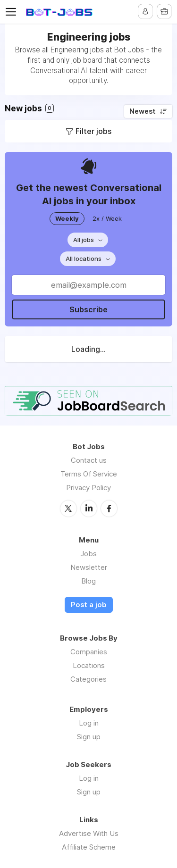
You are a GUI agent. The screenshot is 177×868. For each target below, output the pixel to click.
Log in (89, 723)
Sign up (89, 737)
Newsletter (89, 567)
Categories (88, 679)
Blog (88, 581)
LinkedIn (89, 509)
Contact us (89, 460)
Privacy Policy (88, 488)
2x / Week (107, 218)
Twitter (68, 509)
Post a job (89, 605)
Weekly (67, 218)
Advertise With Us (89, 833)
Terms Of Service (89, 474)
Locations (89, 665)
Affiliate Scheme (89, 847)
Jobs (88, 554)
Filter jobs (93, 131)
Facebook (109, 509)
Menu (13, 12)
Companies (89, 652)
